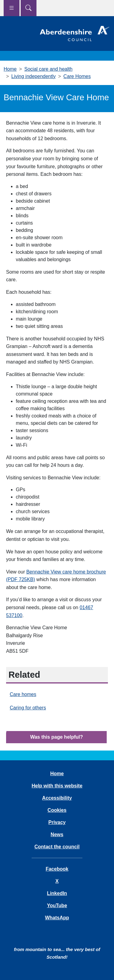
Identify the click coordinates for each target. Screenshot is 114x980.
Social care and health (48, 69)
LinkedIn (57, 893)
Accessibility (57, 798)
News (57, 834)
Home (10, 69)
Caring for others (28, 708)
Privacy (57, 822)
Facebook (57, 869)
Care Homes (77, 76)
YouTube (57, 905)
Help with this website (57, 786)
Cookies (57, 810)
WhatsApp (57, 918)
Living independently (33, 76)
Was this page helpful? (57, 737)
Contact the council (57, 847)
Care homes (23, 694)
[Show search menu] (29, 8)
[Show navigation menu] (12, 8)
